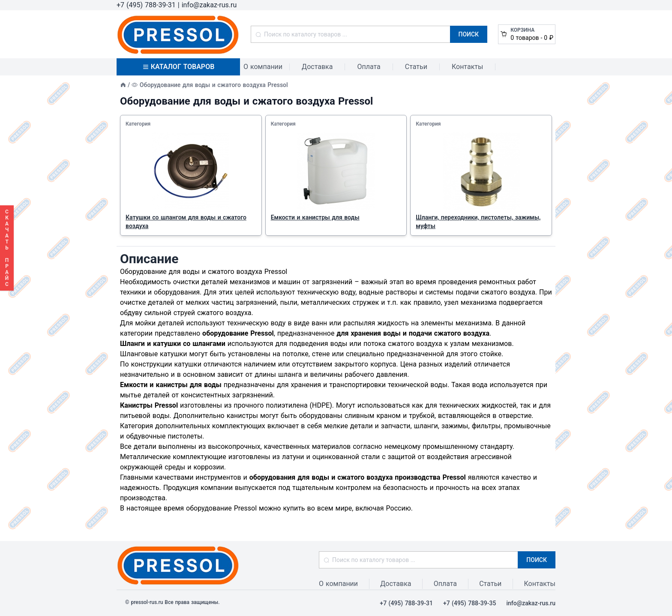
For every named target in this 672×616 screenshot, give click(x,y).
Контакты (467, 67)
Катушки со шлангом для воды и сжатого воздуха (186, 222)
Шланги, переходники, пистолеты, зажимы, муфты (478, 222)
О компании (263, 67)
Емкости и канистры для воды (315, 217)
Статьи (416, 67)
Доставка (317, 67)
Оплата (369, 67)
